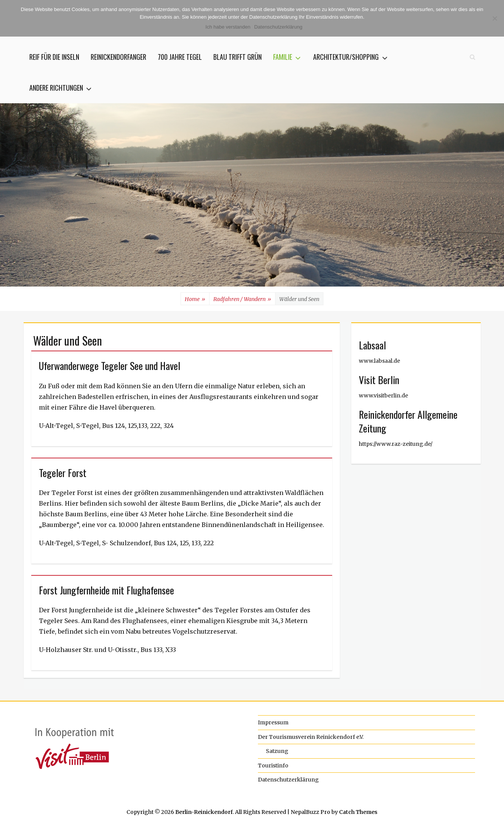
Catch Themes (358, 812)
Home (195, 299)
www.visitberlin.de (383, 396)
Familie (283, 57)
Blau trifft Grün (238, 57)
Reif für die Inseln (54, 57)
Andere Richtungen (56, 88)
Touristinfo (273, 766)
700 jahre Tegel (180, 57)
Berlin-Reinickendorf (204, 812)
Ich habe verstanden (228, 27)
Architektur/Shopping (346, 57)
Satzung (277, 751)
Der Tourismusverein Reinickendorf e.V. (311, 737)
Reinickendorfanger (118, 57)
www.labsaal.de (379, 361)
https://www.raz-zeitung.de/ (396, 444)
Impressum (273, 722)
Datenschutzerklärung (288, 780)
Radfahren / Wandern (242, 299)
